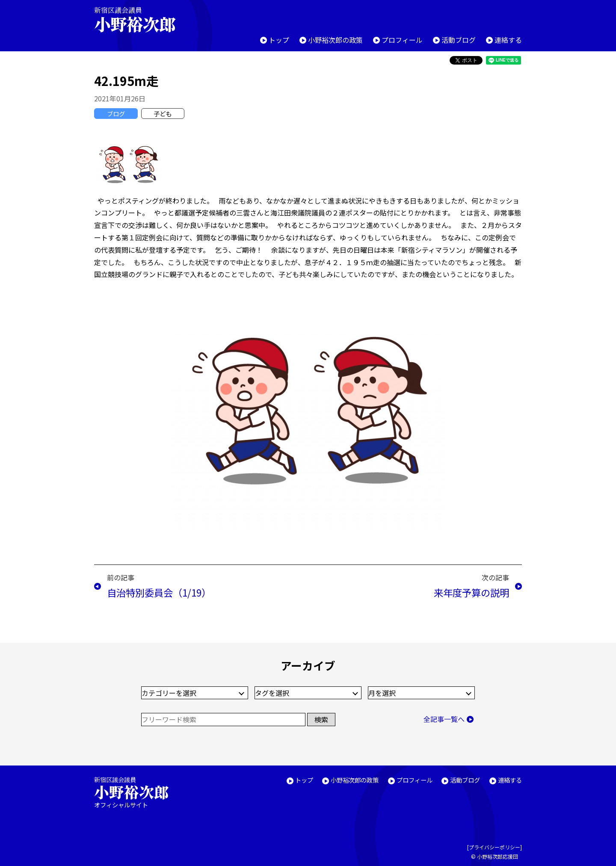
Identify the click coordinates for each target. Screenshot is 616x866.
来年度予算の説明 (471, 592)
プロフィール (402, 40)
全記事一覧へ (444, 719)
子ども (163, 114)
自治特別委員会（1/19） (159, 592)
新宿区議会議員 (142, 19)
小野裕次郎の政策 (335, 40)
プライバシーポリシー (495, 847)
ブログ (116, 114)
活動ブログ (459, 40)
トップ (279, 40)
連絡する (508, 40)
